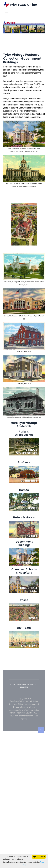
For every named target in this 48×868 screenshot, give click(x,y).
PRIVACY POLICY (22, 694)
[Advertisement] (24, 52)
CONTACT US (24, 697)
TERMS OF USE (33, 694)
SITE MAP (13, 694)
